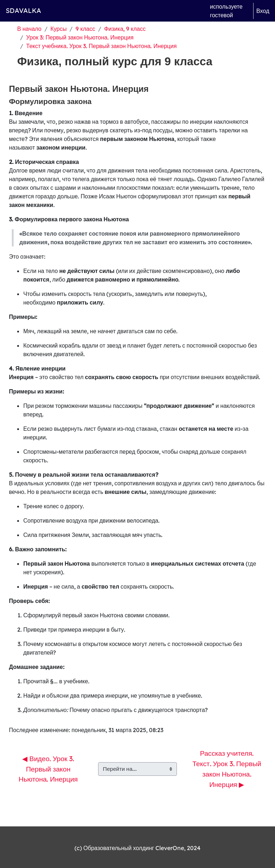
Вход (263, 11)
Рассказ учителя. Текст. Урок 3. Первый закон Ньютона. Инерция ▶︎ (228, 769)
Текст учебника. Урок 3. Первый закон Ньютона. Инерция (101, 46)
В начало (29, 29)
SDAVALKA (23, 11)
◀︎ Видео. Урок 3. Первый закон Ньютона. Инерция (48, 769)
